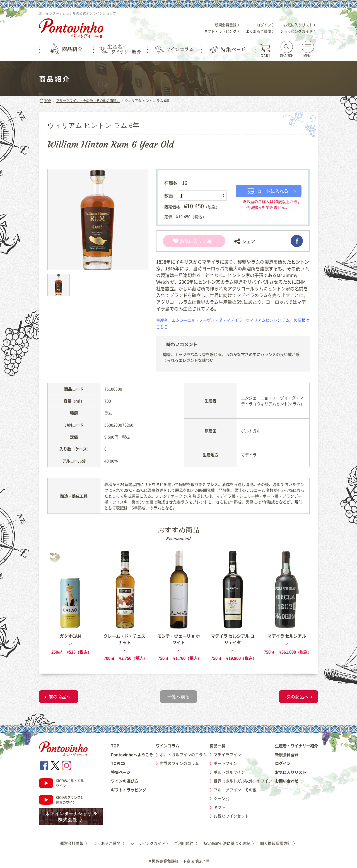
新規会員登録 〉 (228, 25)
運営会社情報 (75, 843)
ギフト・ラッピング (129, 790)
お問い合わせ (287, 781)
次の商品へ (297, 696)
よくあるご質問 (110, 843)
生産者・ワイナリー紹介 (296, 746)
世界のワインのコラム (179, 763)
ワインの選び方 (125, 781)
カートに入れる (267, 191)
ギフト (219, 807)
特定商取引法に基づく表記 (230, 843)
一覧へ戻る (178, 696)
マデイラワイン (227, 754)
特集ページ (121, 772)
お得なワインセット (231, 816)
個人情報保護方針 (278, 843)
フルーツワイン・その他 (235, 790)
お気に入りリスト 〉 (300, 25)
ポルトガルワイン (229, 772)
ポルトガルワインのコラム (183, 754)
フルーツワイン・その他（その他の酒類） (88, 101)
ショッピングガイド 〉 (299, 31)
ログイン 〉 (266, 25)
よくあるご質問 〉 (261, 31)
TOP (45, 101)
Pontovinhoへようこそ (132, 754)
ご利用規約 (187, 843)
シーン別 (221, 798)
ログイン (283, 763)
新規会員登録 (287, 754)
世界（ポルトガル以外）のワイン (243, 781)
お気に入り (188, 241)
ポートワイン (225, 763)
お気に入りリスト (291, 772)
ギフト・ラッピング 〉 (222, 31)
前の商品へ (60, 696)
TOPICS (118, 763)
